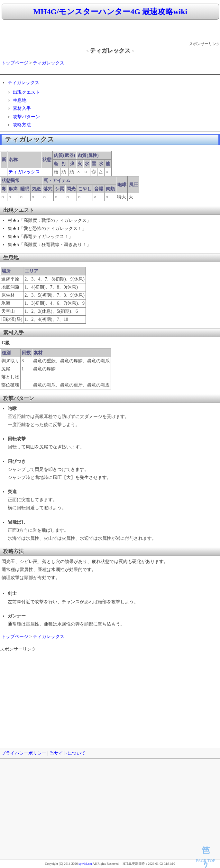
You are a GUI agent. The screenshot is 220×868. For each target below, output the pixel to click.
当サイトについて (68, 753)
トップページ (15, 63)
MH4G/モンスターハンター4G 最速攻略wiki (110, 12)
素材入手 (22, 108)
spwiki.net (85, 864)
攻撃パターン (26, 117)
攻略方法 (22, 125)
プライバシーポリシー (24, 753)
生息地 (20, 100)
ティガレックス (49, 63)
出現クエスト (26, 92)
